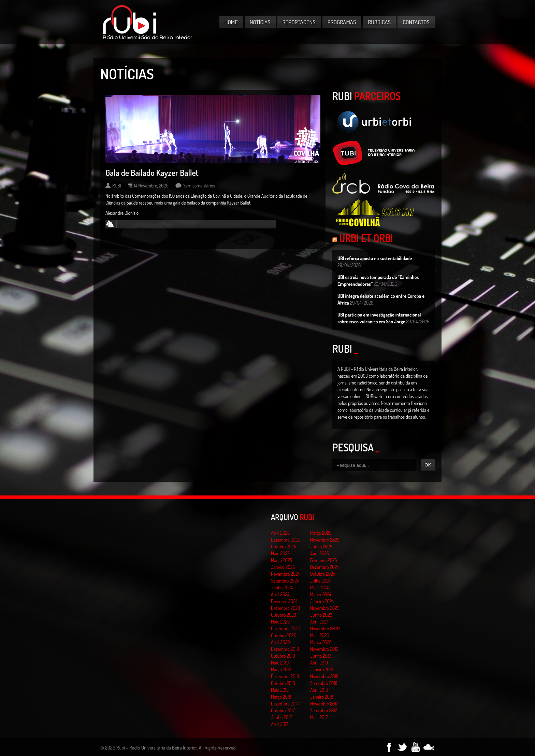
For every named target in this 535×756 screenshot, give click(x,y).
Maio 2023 (280, 622)
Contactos (416, 22)
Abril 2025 (320, 553)
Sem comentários (199, 186)
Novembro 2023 (325, 608)
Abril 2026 (280, 533)
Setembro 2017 (324, 710)
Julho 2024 (320, 581)
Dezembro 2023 (285, 608)
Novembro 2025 (325, 540)
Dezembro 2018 (285, 676)
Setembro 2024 (285, 581)
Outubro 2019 (283, 656)
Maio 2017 (319, 717)
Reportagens (299, 22)
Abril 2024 (280, 594)
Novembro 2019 (324, 649)
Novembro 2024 (285, 574)
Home (231, 22)
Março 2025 (281, 560)
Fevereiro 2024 (284, 601)
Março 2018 (281, 697)
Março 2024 (321, 594)
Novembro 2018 (324, 676)
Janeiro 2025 (283, 567)
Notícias (260, 22)
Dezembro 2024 (324, 567)
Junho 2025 (321, 547)
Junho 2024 (282, 587)
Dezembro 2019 (285, 649)
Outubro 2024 (323, 574)
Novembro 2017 (324, 704)
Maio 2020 (320, 635)
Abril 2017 (280, 724)
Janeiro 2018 (322, 697)
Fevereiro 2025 (324, 560)
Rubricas (379, 22)
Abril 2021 (319, 622)
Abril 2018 (319, 690)
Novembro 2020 (325, 628)
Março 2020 (321, 642)
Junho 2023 (321, 615)
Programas (342, 22)
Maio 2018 (280, 690)
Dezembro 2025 (285, 540)
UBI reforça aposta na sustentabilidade (375, 258)
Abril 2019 (319, 663)
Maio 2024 (319, 587)
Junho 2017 (281, 717)
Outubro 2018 (283, 683)
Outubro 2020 (284, 635)
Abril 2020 (280, 642)
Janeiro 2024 (322, 601)
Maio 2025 (280, 553)
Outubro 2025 (284, 547)
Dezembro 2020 (286, 628)
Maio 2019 (280, 663)
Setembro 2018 (324, 683)
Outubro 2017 (283, 710)
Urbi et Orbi (366, 238)
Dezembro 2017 (285, 704)
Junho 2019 (321, 656)
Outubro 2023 (284, 615)
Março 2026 (321, 533)
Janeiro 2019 (322, 669)
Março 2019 (281, 669)
